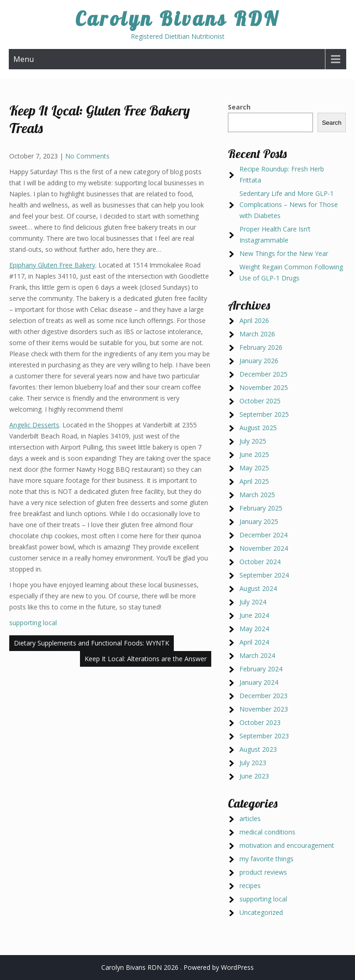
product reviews (263, 872)
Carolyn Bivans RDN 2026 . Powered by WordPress (177, 967)
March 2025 (257, 495)
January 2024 (259, 682)
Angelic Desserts (34, 425)
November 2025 (264, 387)
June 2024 (254, 615)
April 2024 (254, 642)
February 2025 (261, 508)
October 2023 (260, 722)
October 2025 (260, 401)
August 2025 (258, 428)
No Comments (87, 156)
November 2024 (264, 548)
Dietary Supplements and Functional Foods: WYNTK (92, 643)
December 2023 (263, 696)
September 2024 (264, 575)
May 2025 (254, 468)
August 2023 (258, 749)
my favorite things (266, 859)
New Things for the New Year (284, 253)
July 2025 (253, 441)
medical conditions (267, 832)
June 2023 (254, 776)
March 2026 (257, 334)
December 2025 (263, 374)
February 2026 (261, 347)
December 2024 (263, 535)
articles (250, 819)
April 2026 (254, 320)
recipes (250, 886)
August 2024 (258, 588)
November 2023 (264, 709)
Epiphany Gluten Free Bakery (52, 265)
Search (239, 107)
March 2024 (257, 655)
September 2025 (264, 414)
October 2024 (260, 562)
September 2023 (264, 736)
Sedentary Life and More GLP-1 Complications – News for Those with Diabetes (289, 204)
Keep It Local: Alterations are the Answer (146, 659)
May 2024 (254, 629)
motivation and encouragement (287, 845)
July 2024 (253, 602)
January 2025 (259, 521)
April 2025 (254, 481)
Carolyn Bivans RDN (177, 19)
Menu (24, 59)
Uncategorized (261, 912)
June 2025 (254, 454)
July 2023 (253, 763)
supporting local (33, 623)
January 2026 (259, 361)
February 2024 (261, 669)
